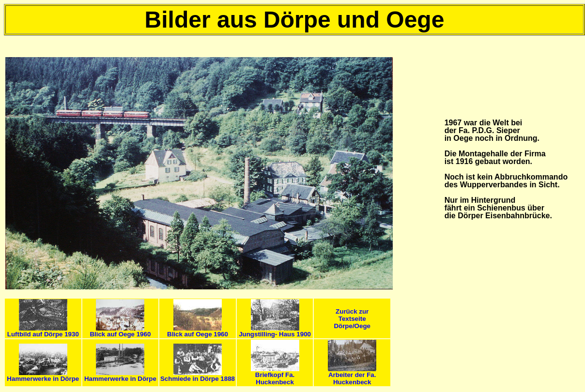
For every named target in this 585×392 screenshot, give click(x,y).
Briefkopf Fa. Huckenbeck (275, 376)
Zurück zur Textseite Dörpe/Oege (352, 319)
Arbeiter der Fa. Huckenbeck (352, 376)
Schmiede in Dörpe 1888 (198, 376)
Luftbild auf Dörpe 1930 (43, 331)
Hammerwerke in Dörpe (43, 376)
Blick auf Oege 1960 (120, 331)
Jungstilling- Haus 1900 (275, 331)
